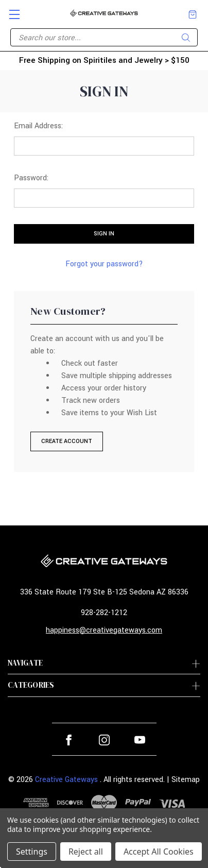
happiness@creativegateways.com (104, 630)
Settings (32, 852)
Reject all (86, 852)
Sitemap (186, 780)
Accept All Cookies (159, 852)
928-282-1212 (104, 613)
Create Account (67, 441)
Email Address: (38, 126)
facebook (69, 740)
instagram (104, 740)
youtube (140, 740)
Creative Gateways (66, 780)
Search (186, 38)
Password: (31, 178)
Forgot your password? (104, 264)
